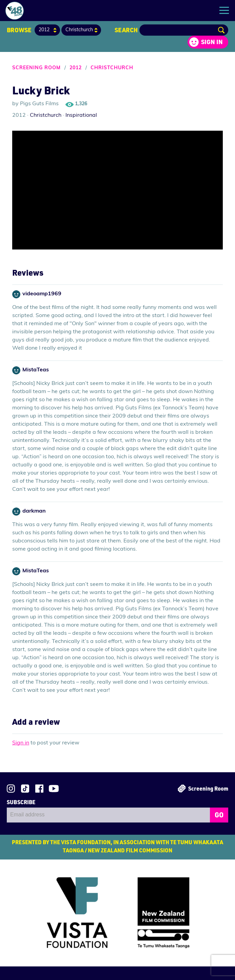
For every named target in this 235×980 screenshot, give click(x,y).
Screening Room (36, 68)
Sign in (212, 42)
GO (219, 815)
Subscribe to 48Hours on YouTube (54, 789)
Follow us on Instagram (11, 789)
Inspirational (81, 115)
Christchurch (112, 68)
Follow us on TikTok (25, 789)
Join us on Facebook (39, 789)
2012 (76, 68)
